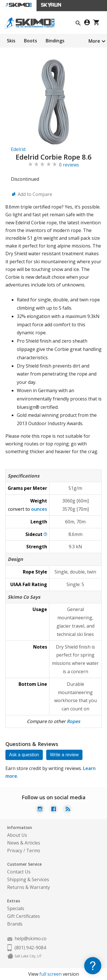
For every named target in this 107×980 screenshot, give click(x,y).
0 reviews (69, 165)
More (94, 41)
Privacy (15, 851)
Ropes (73, 721)
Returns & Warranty (29, 887)
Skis (11, 41)
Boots (31, 41)
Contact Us (19, 872)
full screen (51, 974)
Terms (33, 851)
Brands (15, 924)
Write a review (64, 755)
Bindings (55, 41)
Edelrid (18, 149)
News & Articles (24, 843)
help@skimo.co (31, 938)
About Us (17, 835)
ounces (39, 509)
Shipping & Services (28, 879)
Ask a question (24, 755)
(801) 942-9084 (30, 948)
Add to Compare (35, 194)
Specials (16, 908)
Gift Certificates (24, 916)
